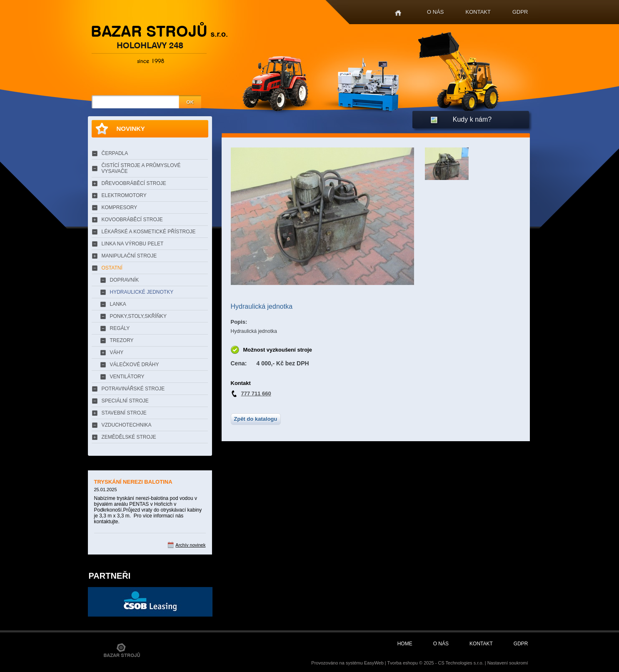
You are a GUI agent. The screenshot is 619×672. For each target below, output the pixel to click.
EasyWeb (374, 663)
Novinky (131, 129)
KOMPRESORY (120, 207)
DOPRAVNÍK (125, 280)
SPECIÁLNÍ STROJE (125, 401)
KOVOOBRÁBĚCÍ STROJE (132, 220)
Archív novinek (190, 545)
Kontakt (478, 12)
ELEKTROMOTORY (124, 195)
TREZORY (122, 340)
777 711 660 (256, 393)
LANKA (118, 304)
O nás (435, 12)
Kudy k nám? (472, 119)
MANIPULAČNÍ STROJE (129, 256)
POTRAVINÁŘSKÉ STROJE (133, 389)
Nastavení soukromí (508, 663)
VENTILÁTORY (127, 377)
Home (398, 13)
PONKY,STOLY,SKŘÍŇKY (139, 316)
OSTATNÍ (112, 268)
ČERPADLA (115, 153)
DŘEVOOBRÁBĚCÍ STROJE (134, 183)
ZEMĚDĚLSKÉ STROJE (129, 437)
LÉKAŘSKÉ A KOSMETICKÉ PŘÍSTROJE (149, 232)
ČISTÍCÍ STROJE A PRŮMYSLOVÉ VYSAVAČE (141, 168)
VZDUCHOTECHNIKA (127, 425)
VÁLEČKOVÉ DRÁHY (135, 365)
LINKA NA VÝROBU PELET (133, 244)
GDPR (520, 12)
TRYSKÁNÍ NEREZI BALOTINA (133, 482)
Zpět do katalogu (256, 419)
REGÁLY (120, 328)
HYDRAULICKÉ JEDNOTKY (142, 292)
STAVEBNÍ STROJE (124, 413)
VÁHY (117, 352)
